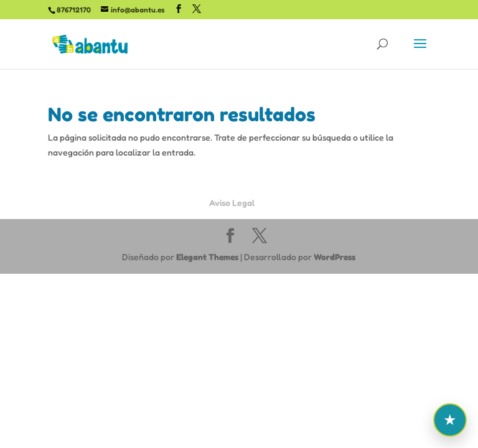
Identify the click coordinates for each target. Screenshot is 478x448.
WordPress (335, 257)
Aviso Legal (232, 203)
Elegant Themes (207, 257)
